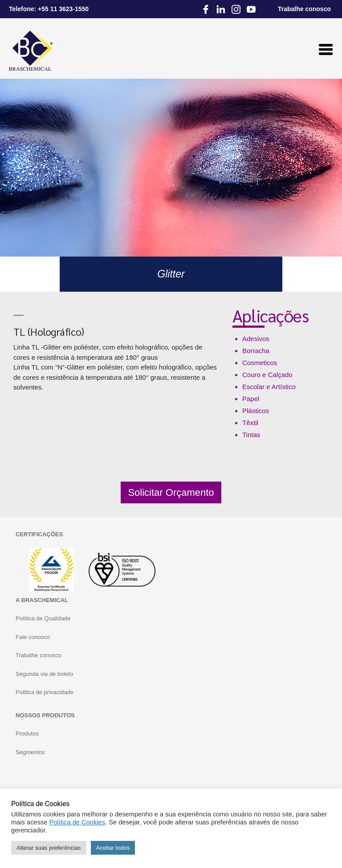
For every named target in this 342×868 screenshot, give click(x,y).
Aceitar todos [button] (113, 848)
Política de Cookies (77, 822)
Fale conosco (33, 637)
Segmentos (30, 752)
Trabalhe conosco (39, 655)
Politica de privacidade (45, 692)
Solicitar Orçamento (171, 492)
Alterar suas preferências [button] (49, 848)
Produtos (27, 733)
